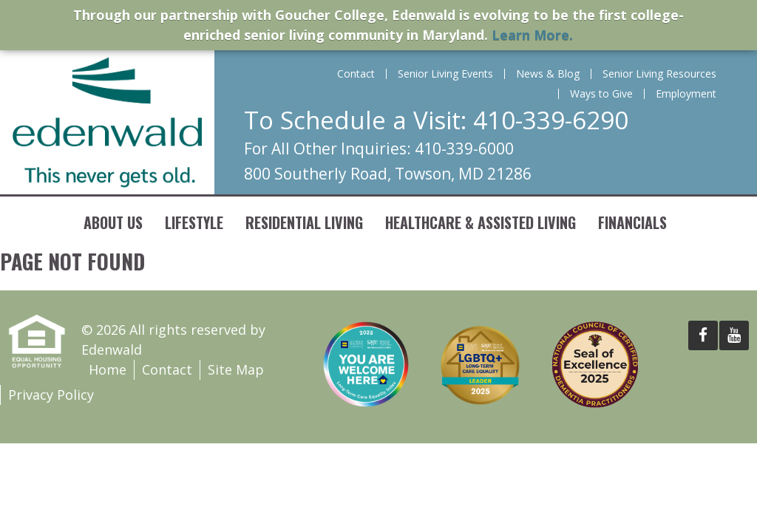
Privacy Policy (51, 395)
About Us (113, 222)
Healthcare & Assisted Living (481, 222)
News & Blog (548, 74)
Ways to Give (601, 94)
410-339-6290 (551, 120)
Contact (356, 74)
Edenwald (107, 122)
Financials (632, 222)
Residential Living (304, 222)
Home (108, 369)
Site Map (236, 369)
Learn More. (532, 35)
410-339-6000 (464, 149)
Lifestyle (194, 222)
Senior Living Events (445, 74)
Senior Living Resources (659, 74)
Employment (686, 94)
